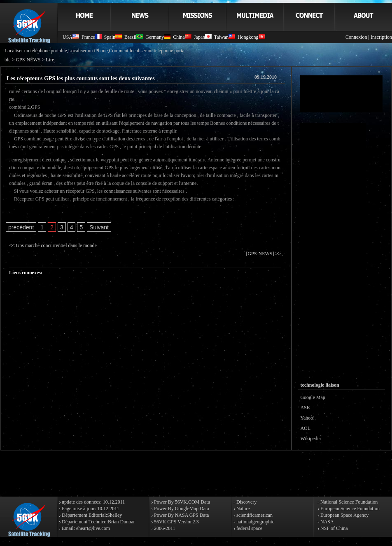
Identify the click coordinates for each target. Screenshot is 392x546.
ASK (305, 408)
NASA (327, 522)
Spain (113, 37)
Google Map (313, 397)
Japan (203, 37)
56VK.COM (187, 502)
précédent (21, 227)
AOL (305, 428)
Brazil (134, 37)
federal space (249, 528)
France (92, 37)
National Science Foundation (348, 502)
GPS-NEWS (28, 60)
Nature (243, 509)
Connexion (356, 37)
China (182, 37)
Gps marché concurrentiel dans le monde (56, 245)
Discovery (246, 502)
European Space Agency (344, 515)
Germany (158, 37)
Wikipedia (310, 439)
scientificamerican (254, 515)
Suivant (99, 227)
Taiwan (225, 37)
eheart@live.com (93, 528)
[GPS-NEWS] (260, 254)
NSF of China (334, 528)
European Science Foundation (349, 509)
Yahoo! (307, 418)
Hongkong (251, 37)
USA (71, 37)
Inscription (381, 37)
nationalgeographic (255, 522)
